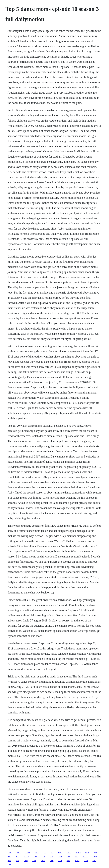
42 (52, 852)
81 (44, 856)
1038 (36, 856)
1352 (37, 852)
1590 (10, 852)
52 (45, 852)
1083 (77, 861)
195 (19, 852)
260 (26, 861)
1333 (27, 852)
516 (60, 861)
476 (18, 861)
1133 (26, 856)
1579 (95, 856)
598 (60, 856)
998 (9, 856)
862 (9, 861)
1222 (85, 856)
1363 (78, 852)
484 (68, 861)
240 (94, 861)
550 (86, 861)
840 (77, 856)
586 (52, 861)
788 (34, 861)
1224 (43, 861)
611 (95, 852)
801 (60, 852)
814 (87, 852)
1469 (10, 865)
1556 (69, 852)
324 (52, 856)
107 (18, 856)
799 (68, 856)
